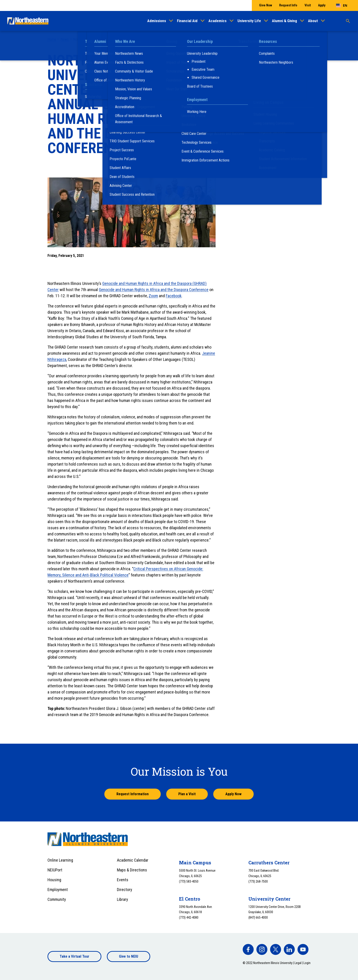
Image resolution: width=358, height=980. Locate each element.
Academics (217, 21)
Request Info (288, 5)
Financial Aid (187, 21)
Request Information (133, 794)
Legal (298, 963)
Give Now (266, 5)
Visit (308, 5)
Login (307, 963)
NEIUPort (55, 870)
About (313, 21)
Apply (322, 5)
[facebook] (248, 949)
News (65, 39)
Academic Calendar (133, 860)
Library (122, 899)
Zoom (153, 296)
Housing (54, 880)
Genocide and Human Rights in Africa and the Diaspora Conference (154, 290)
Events (123, 880)
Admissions (157, 21)
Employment (58, 890)
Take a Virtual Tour (74, 956)
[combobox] (342, 5)
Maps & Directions (132, 870)
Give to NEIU (129, 956)
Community (57, 899)
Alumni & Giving (284, 21)
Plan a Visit (187, 794)
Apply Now (233, 794)
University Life (249, 21)
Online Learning (60, 860)
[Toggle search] (348, 21)
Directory (125, 890)
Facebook (174, 296)
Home (52, 39)
